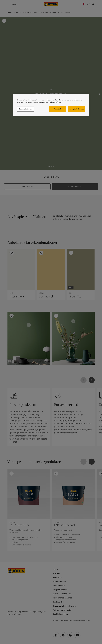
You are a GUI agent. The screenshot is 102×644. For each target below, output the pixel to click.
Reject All (58, 109)
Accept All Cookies (77, 109)
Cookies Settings (25, 109)
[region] (51, 105)
